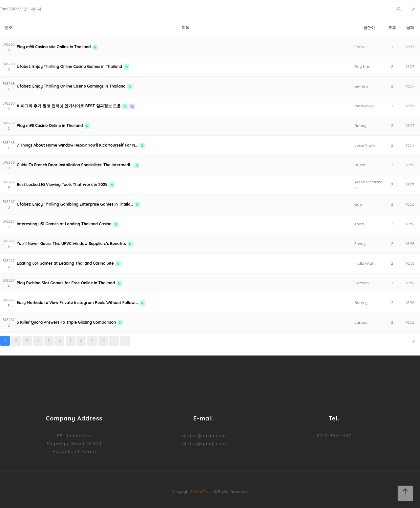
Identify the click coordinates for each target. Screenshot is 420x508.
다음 (114, 341)
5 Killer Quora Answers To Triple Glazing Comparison (67, 322)
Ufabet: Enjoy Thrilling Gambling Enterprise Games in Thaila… (75, 204)
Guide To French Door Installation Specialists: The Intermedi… (75, 165)
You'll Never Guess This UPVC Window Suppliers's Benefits (72, 244)
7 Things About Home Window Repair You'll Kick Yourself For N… (78, 145)
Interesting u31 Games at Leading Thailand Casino (65, 224)
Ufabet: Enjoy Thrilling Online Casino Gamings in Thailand (72, 86)
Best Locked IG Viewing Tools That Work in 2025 (63, 184)
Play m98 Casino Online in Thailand (50, 125)
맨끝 (125, 341)
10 (103, 341)
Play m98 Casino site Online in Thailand (54, 47)
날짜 (410, 27)
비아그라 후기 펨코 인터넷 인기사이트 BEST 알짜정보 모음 (69, 106)
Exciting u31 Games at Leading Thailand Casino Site (66, 263)
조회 (392, 27)
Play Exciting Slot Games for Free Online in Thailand (66, 283)
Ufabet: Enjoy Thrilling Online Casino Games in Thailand (70, 66)
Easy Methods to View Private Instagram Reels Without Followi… (78, 303)
